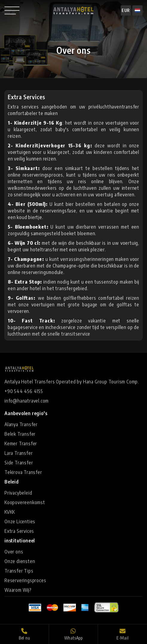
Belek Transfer (20, 434)
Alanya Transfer (21, 424)
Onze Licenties (20, 521)
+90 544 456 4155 (24, 391)
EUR (126, 10)
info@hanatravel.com (27, 401)
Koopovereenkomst (25, 502)
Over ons (14, 552)
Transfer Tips (19, 571)
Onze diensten (20, 561)
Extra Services (19, 531)
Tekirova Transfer (23, 472)
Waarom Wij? (18, 590)
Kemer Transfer (21, 443)
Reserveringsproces (25, 580)
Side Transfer (19, 463)
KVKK (10, 512)
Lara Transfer (19, 453)
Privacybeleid (18, 493)
